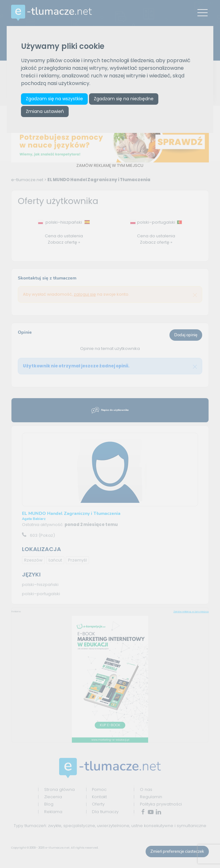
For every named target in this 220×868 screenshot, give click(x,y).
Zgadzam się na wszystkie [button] (55, 99)
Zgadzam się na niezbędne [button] (124, 99)
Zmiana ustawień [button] (45, 112)
